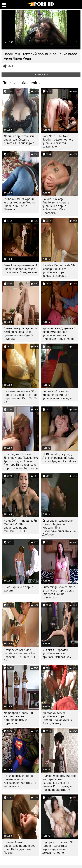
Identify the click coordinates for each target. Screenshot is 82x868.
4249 (10, 66)
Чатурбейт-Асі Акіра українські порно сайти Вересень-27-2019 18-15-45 (21, 655)
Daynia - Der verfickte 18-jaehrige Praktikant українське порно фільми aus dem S (59, 271)
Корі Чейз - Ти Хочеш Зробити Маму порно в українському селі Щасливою (58, 141)
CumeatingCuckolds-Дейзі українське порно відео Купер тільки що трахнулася (59, 592)
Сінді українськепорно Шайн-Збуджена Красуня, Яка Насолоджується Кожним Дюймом (59, 528)
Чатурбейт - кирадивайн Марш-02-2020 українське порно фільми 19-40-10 (20, 526)
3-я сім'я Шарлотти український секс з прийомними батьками (58, 653)
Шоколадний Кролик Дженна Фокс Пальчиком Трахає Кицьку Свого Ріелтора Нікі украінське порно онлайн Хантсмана (21, 461)
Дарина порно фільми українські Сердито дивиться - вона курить (20, 140)
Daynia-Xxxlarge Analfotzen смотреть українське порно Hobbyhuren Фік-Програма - (56, 206)
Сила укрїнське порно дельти (18, 589)
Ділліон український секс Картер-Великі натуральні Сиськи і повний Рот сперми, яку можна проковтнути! (59, 783)
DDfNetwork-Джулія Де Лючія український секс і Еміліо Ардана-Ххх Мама (59, 458)
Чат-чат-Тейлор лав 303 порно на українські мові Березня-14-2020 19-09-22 (21, 396)
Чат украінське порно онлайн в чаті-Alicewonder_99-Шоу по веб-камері (20, 781)
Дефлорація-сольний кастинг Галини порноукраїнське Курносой (18, 718)
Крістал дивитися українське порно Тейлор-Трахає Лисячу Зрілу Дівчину (58, 718)
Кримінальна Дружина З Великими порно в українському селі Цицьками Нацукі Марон (59, 334)
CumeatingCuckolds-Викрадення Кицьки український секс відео (58, 395)
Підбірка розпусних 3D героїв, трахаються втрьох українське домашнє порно (58, 847)
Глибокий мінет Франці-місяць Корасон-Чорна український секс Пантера (20, 204)
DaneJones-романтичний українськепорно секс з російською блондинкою (21, 269)
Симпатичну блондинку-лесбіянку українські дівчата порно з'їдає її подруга (20, 334)
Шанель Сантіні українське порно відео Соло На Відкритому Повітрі (20, 847)
